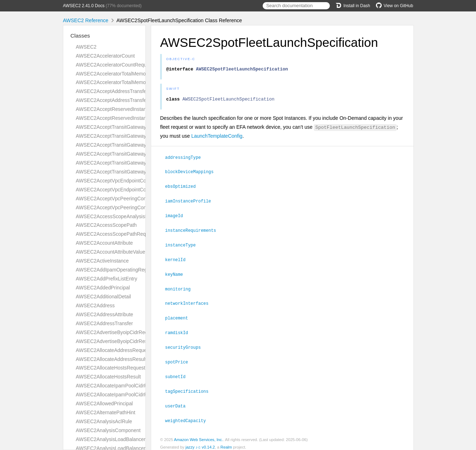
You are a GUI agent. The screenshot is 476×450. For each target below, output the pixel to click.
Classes (80, 36)
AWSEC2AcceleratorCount (105, 56)
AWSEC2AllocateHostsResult (108, 377)
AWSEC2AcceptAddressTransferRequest (121, 91)
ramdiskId (180, 330)
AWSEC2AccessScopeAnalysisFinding (118, 216)
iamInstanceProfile (191, 202)
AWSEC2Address (95, 305)
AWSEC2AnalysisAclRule (104, 421)
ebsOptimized (184, 187)
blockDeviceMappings (192, 173)
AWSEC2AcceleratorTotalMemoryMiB (117, 74)
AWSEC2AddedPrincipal (103, 288)
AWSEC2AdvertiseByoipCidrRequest (116, 332)
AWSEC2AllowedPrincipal (104, 403)
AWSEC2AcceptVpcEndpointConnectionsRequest (131, 181)
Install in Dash (353, 6)
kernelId (178, 259)
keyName (177, 273)
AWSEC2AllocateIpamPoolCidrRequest (119, 386)
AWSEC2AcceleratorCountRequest (115, 65)
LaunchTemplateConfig (217, 138)
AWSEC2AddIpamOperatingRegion (115, 270)
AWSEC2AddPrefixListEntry (106, 279)
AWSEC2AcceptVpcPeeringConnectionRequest (128, 199)
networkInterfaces (190, 302)
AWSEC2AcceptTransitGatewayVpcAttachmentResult (135, 172)
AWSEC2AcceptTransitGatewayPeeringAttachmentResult (139, 154)
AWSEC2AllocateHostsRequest (110, 368)
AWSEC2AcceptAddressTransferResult (119, 100)
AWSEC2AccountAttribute (104, 243)
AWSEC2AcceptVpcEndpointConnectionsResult (128, 190)
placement (180, 316)
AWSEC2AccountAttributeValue (110, 252)
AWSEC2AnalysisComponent (108, 430)
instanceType (184, 245)
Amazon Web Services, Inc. (199, 435)
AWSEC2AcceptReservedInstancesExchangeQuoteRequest (142, 109)
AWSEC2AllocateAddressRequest (113, 350)
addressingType (186, 159)
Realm (226, 442)
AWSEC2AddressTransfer (104, 323)
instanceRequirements (194, 230)
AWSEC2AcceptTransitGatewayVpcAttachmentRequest (137, 163)
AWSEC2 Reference (86, 20)
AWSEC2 (86, 47)
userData (178, 402)
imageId (177, 216)
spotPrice (180, 359)
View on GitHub (395, 6)
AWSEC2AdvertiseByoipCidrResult (114, 341)
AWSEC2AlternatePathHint (106, 412)
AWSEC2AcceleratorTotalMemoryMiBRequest (126, 82)
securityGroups (186, 344)
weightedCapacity (189, 416)
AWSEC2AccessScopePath (106, 225)
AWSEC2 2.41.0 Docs (84, 6)
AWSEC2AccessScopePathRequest (115, 234)
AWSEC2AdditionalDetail (103, 297)
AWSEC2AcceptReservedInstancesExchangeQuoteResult (140, 118)
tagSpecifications (190, 387)
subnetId (178, 373)
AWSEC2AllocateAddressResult (111, 359)
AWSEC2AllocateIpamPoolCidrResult (117, 395)
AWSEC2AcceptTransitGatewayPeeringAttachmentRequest (141, 145)
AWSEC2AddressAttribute (104, 314)
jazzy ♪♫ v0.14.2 (200, 442)
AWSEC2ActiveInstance (102, 261)
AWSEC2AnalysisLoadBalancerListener (119, 439)
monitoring (181, 288)
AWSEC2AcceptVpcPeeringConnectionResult (126, 207)
